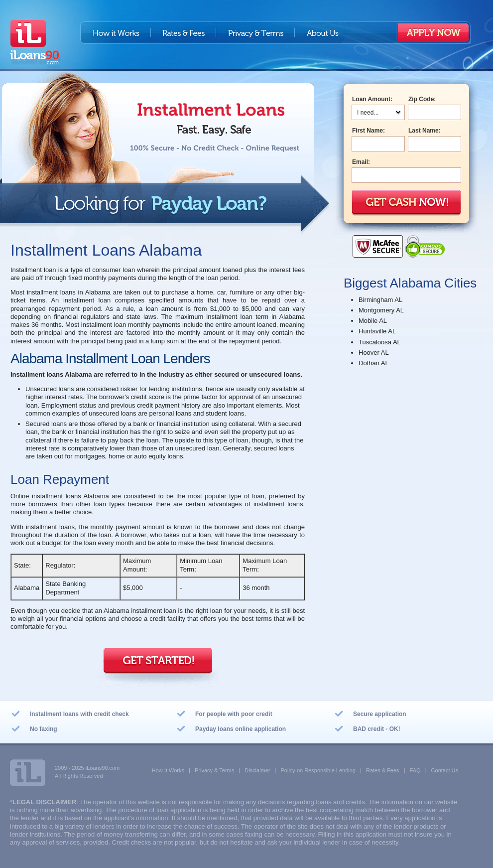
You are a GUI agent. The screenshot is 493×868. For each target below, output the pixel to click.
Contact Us (445, 770)
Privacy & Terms (255, 33)
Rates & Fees (184, 33)
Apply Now (433, 33)
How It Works (168, 770)
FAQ (415, 770)
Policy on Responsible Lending (318, 770)
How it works (116, 33)
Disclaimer (257, 770)
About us (322, 33)
